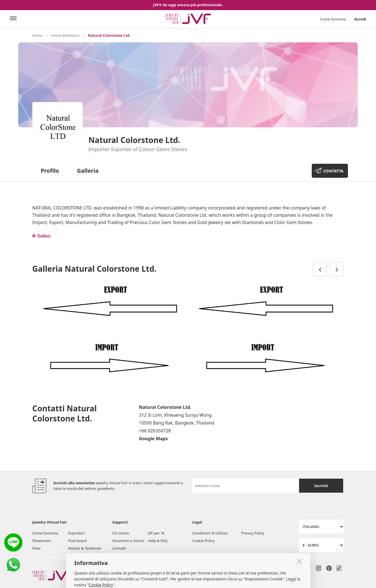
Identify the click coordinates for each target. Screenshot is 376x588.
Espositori (77, 533)
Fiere (36, 548)
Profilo (50, 171)
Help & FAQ (158, 541)
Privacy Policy (253, 533)
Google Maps (153, 439)
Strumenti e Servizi (128, 541)
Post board (77, 541)
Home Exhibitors (65, 35)
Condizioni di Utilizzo (210, 533)
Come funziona (333, 19)
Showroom (42, 541)
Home (37, 35)
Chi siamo (121, 533)
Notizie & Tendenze (85, 548)
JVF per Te (156, 533)
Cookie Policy (203, 541)
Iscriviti (321, 486)
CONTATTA (333, 171)
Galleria (88, 171)
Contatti (119, 548)
